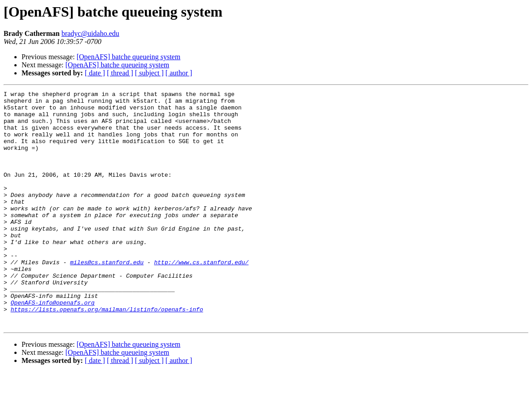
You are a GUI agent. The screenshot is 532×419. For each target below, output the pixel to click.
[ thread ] (120, 73)
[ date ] (95, 73)
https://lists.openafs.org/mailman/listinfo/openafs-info (107, 354)
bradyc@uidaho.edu (90, 33)
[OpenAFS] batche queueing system (129, 57)
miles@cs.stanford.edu (107, 297)
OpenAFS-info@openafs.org (53, 345)
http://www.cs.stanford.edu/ (201, 297)
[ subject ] (149, 73)
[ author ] (179, 73)
